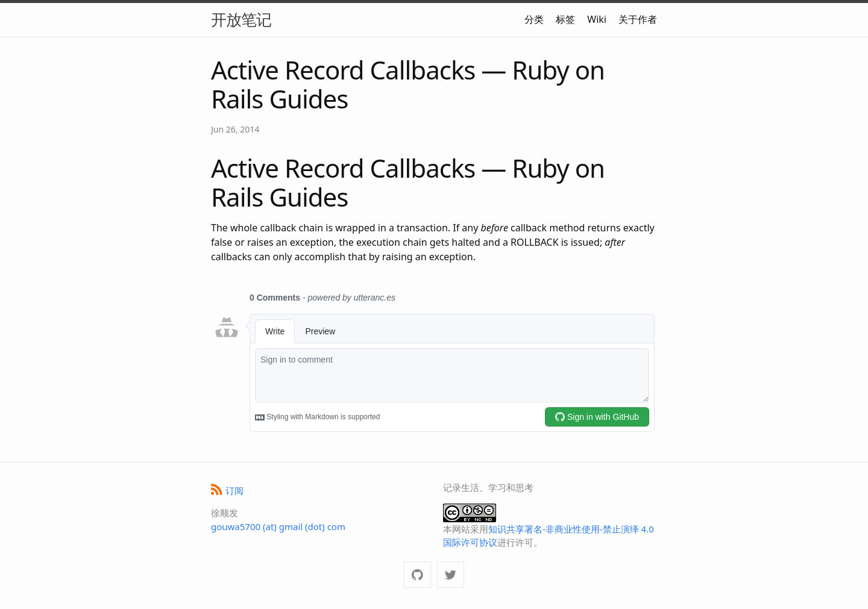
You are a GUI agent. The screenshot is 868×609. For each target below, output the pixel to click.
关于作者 (638, 19)
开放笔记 (241, 19)
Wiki (597, 19)
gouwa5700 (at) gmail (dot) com (278, 526)
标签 (565, 19)
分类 (534, 19)
